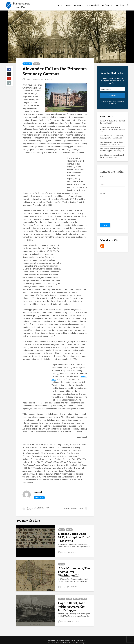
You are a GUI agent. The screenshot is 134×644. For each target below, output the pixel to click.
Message (103, 193)
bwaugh (26, 79)
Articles (36, 64)
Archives (120, 5)
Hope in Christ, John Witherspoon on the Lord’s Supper (72, 607)
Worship (84, 599)
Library (69, 599)
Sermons (69, 530)
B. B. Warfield (93, 5)
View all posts (39, 498)
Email (102, 185)
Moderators (107, 5)
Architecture (27, 64)
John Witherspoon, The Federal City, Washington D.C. (74, 572)
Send (105, 225)
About (68, 5)
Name (102, 176)
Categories (79, 5)
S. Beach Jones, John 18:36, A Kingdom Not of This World (74, 537)
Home (59, 5)
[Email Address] (113, 89)
